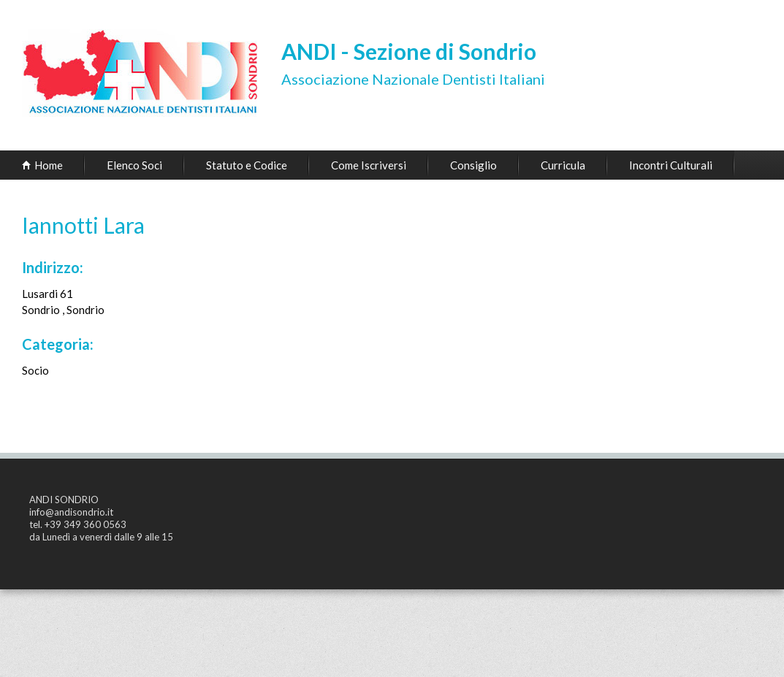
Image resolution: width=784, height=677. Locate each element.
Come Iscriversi (369, 165)
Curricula (563, 165)
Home (49, 165)
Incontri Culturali (671, 165)
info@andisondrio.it (71, 512)
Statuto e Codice (247, 165)
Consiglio (473, 165)
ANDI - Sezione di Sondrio (409, 51)
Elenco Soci (134, 165)
